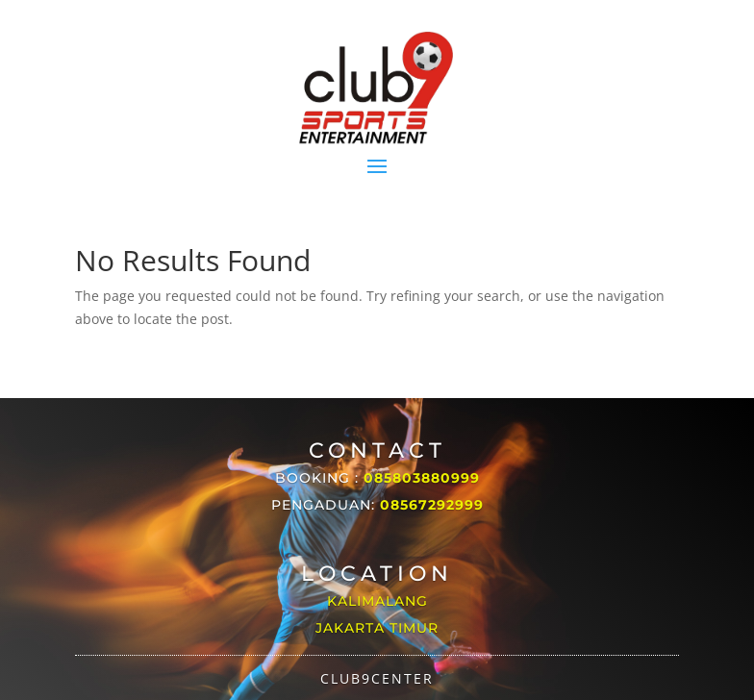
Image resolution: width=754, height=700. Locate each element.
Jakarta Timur (377, 628)
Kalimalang (377, 601)
